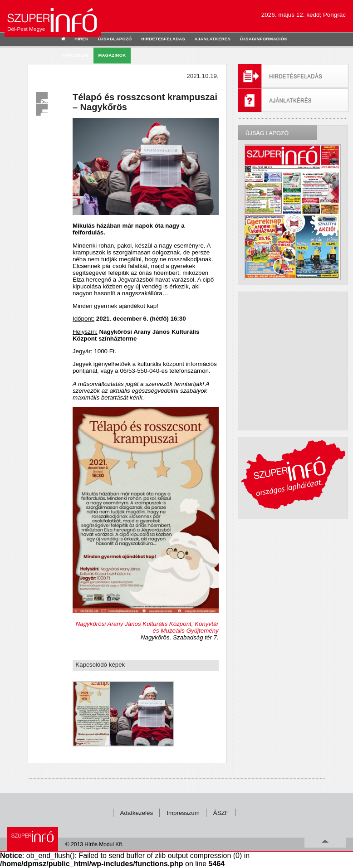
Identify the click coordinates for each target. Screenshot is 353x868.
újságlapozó (115, 39)
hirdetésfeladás (163, 39)
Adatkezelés (137, 813)
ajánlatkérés (213, 39)
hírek (81, 39)
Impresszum (183, 813)
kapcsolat (75, 55)
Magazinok (112, 55)
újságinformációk (264, 39)
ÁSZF (221, 813)
